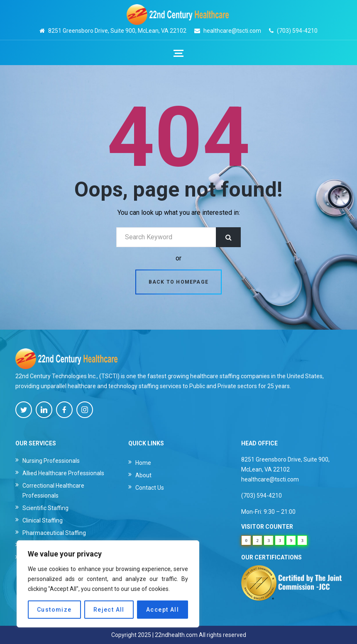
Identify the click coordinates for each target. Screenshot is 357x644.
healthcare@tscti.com (232, 31)
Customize (54, 610)
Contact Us (150, 488)
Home (143, 463)
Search (228, 237)
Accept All (163, 610)
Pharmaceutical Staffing (54, 533)
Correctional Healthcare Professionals (53, 491)
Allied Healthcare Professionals (63, 473)
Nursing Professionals (51, 461)
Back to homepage (178, 282)
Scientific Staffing (45, 508)
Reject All (109, 610)
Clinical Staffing (43, 520)
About (143, 475)
